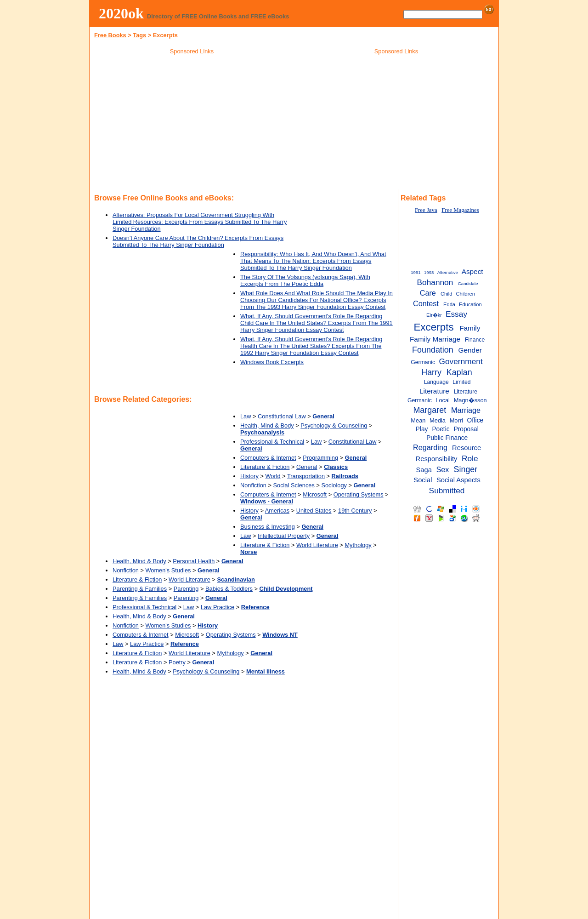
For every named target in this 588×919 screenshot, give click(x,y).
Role (470, 458)
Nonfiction (253, 485)
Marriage (466, 410)
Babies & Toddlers (229, 589)
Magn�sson (470, 400)
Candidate (468, 283)
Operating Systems (359, 494)
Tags (139, 35)
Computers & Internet (268, 458)
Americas (277, 511)
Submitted (447, 491)
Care (428, 293)
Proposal (466, 429)
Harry (431, 372)
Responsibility (437, 459)
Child (446, 294)
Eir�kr (434, 315)
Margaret (430, 410)
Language (436, 382)
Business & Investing (268, 527)
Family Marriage (435, 339)
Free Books (110, 35)
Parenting (186, 589)
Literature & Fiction (265, 467)
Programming (320, 458)
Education (470, 304)
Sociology (334, 485)
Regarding (430, 447)
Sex (442, 469)
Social (423, 480)
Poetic (441, 429)
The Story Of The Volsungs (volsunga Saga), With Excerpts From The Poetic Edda (305, 280)
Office (475, 420)
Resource (466, 448)
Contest (426, 303)
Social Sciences (294, 485)
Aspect (472, 271)
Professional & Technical (272, 442)
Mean (418, 420)
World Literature (317, 545)
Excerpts (433, 327)
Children (465, 294)
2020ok (121, 13)
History (249, 476)
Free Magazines (460, 210)
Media (438, 420)
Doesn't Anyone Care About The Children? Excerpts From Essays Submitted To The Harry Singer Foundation (198, 241)
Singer (465, 469)
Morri (456, 420)
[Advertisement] (192, 124)
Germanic (423, 362)
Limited (461, 382)
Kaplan (459, 372)
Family (470, 328)
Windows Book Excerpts (272, 362)
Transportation (306, 476)
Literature (434, 391)
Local (443, 400)
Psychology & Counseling (334, 425)
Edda (449, 304)
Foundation (433, 350)
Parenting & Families (140, 589)
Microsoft (315, 494)
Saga (424, 470)
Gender (470, 350)
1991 (416, 272)
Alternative (448, 272)
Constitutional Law (282, 416)
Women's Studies (168, 570)
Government (461, 361)
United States (314, 511)
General (307, 467)
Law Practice (218, 607)
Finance (475, 340)
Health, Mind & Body (267, 425)
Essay (456, 314)
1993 (429, 272)
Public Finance (447, 438)
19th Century (355, 511)
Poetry (177, 662)
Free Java (426, 210)
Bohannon (435, 282)
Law (246, 416)
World (273, 476)
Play (422, 429)
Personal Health (194, 561)
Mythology (358, 545)
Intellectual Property (284, 536)
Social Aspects (458, 480)
